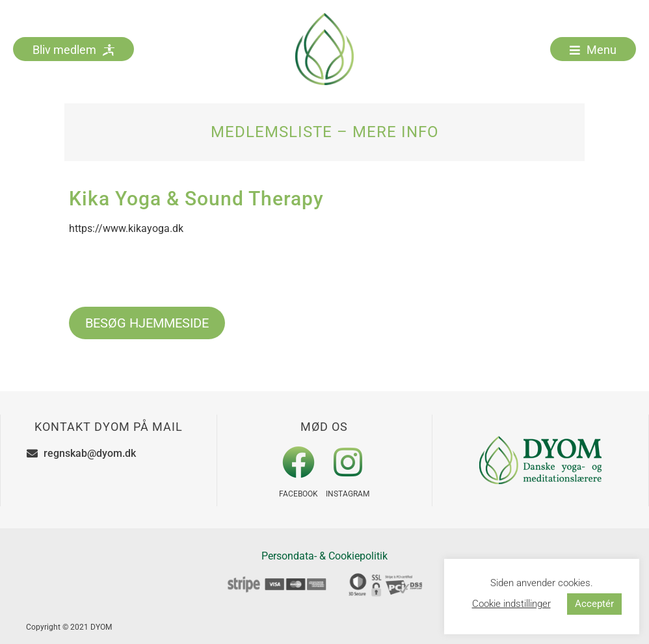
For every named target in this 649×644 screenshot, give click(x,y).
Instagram (348, 494)
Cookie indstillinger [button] (511, 604)
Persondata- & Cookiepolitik (324, 556)
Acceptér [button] (594, 604)
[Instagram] (348, 462)
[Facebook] (298, 462)
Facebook (298, 494)
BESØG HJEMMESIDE (147, 323)
